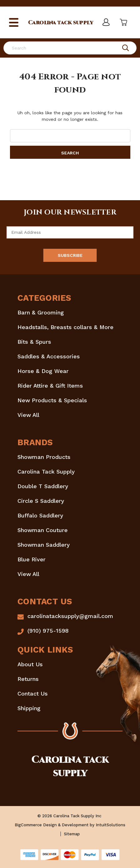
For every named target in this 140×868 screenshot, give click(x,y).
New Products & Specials (52, 400)
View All (28, 415)
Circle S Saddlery (41, 501)
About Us (30, 664)
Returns (28, 679)
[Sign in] (106, 22)
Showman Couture (43, 530)
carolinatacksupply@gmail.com (70, 616)
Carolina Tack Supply (46, 472)
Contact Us (33, 693)
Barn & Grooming (41, 312)
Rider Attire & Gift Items (50, 386)
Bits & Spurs (34, 342)
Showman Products (44, 457)
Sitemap (72, 834)
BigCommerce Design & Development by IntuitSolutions (70, 825)
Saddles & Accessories (49, 356)
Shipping (29, 708)
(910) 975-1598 (48, 631)
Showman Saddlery (44, 545)
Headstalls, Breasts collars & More (65, 327)
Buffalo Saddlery (40, 515)
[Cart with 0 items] (123, 22)
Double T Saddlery (43, 486)
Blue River (31, 559)
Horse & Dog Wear (43, 371)
